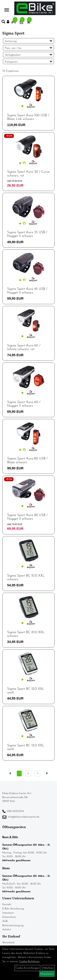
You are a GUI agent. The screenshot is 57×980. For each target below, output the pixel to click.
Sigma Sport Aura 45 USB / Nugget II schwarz (27, 291)
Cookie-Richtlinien (29, 961)
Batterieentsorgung (13, 925)
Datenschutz (9, 917)
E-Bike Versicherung (13, 909)
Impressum (8, 913)
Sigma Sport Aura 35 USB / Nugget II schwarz (27, 234)
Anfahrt (7, 930)
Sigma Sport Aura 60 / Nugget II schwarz (24, 404)
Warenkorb (8, 943)
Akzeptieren (47, 974)
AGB (5, 921)
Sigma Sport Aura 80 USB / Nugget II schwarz (27, 517)
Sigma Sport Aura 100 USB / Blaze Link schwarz (28, 117)
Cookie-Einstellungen (27, 968)
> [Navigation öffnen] (7, 8)
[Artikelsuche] (3, 22)
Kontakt (7, 904)
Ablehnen (48, 968)
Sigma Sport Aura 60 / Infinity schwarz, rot (24, 347)
